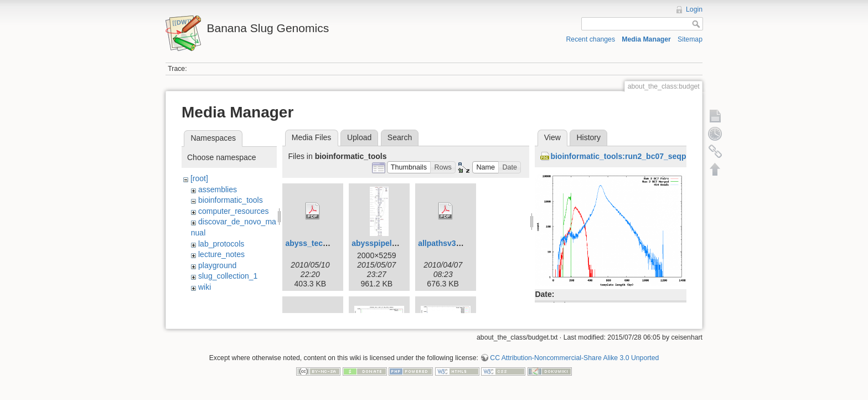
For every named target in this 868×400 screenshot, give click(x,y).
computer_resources (234, 211)
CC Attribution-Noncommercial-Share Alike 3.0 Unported (574, 363)
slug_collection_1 (228, 276)
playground (217, 265)
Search (400, 137)
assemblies (218, 189)
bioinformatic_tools (231, 200)
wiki (205, 287)
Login (694, 9)
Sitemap (690, 39)
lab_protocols (221, 244)
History (588, 137)
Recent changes (591, 39)
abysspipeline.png (385, 243)
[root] (199, 178)
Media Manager (646, 39)
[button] (409, 168)
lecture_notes (221, 254)
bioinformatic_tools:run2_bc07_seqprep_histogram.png (653, 156)
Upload (359, 137)
